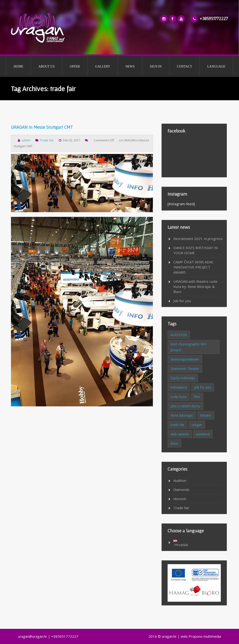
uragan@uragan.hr (33, 636)
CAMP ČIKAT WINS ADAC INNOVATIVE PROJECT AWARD (193, 267)
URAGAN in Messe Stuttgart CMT (42, 127)
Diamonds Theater (185, 369)
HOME (18, 66)
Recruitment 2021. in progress (198, 239)
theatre (206, 415)
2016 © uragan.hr (163, 636)
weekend (203, 434)
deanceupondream (185, 359)
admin (26, 140)
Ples (197, 397)
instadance (179, 387)
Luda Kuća (179, 397)
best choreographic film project (188, 347)
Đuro (174, 443)
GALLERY (103, 66)
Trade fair (47, 140)
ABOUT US (47, 66)
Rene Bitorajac (182, 415)
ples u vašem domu (185, 406)
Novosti (180, 499)
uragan (197, 425)
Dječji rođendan (183, 378)
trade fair (177, 425)
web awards (180, 434)
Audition (180, 480)
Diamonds (181, 490)
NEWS (130, 66)
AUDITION (179, 335)
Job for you (182, 301)
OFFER (75, 66)
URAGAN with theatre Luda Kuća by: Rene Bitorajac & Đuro (195, 286)
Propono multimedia (205, 636)
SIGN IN (156, 66)
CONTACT (185, 66)
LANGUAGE (216, 66)
